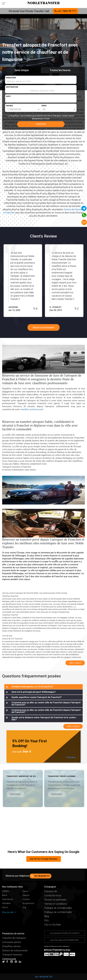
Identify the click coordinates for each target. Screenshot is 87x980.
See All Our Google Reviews (44, 859)
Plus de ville (9, 912)
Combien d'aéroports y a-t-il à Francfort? (32, 687)
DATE (8, 96)
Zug (24, 907)
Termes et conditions (55, 904)
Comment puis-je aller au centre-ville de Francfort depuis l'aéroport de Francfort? (46, 704)
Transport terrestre (12, 955)
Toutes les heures (60, 70)
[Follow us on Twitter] (4, 962)
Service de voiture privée (15, 950)
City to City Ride (52, 925)
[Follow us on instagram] (12, 962)
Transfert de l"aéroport (14, 938)
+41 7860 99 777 (65, 11)
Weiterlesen (46, 794)
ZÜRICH (6, 891)
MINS (44, 106)
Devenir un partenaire (55, 900)
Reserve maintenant (44, 327)
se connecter (65, 933)
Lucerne (26, 899)
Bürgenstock (28, 903)
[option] (52, 281)
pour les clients (65, 940)
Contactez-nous (53, 895)
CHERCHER (41, 124)
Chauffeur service (11, 946)
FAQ (46, 920)
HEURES (9, 106)
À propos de (51, 891)
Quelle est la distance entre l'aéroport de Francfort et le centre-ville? (44, 719)
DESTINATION (12, 87)
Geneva (26, 895)
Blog (47, 916)
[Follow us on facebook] (8, 962)
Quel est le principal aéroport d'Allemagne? (34, 692)
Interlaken (6, 903)
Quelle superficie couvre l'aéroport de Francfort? (37, 697)
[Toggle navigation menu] (5, 3)
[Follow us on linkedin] (21, 962)
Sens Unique (22, 70)
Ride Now (71, 757)
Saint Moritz (8, 899)
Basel (5, 895)
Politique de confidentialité (58, 908)
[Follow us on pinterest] (17, 962)
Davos (25, 891)
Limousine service (12, 942)
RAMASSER (11, 78)
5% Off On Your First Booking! (30, 743)
